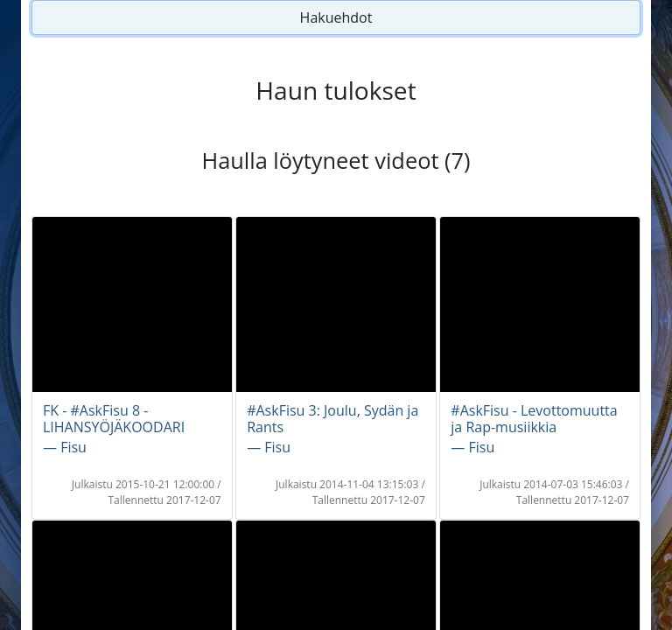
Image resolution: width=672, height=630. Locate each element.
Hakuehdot (336, 17)
